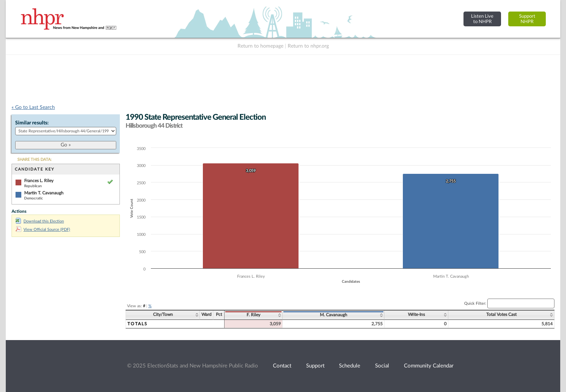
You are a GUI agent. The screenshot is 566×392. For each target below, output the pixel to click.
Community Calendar (429, 366)
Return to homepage (260, 46)
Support (315, 366)
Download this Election (40, 221)
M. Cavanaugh (334, 315)
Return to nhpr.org (308, 46)
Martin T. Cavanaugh (44, 193)
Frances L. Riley (39, 181)
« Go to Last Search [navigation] (33, 107)
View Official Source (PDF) (43, 230)
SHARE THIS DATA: (34, 160)
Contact (282, 366)
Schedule (350, 366)
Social (382, 366)
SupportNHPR (527, 19)
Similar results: (32, 123)
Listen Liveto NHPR (482, 19)
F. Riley (253, 315)
